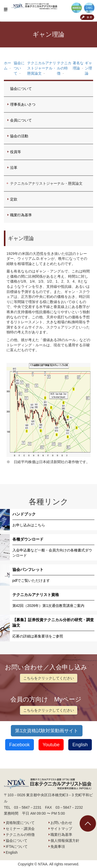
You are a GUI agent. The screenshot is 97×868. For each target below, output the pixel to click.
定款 (14, 199)
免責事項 (58, 847)
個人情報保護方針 (65, 841)
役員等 (16, 152)
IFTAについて (17, 847)
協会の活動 (19, 136)
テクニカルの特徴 (20, 835)
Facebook (20, 745)
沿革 (14, 168)
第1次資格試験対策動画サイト (47, 731)
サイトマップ (61, 829)
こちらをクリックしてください (49, 678)
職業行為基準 (21, 215)
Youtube (51, 745)
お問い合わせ (61, 823)
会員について (21, 120)
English (80, 745)
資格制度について (20, 823)
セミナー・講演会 (20, 829)
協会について (21, 89)
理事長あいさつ (23, 104)
